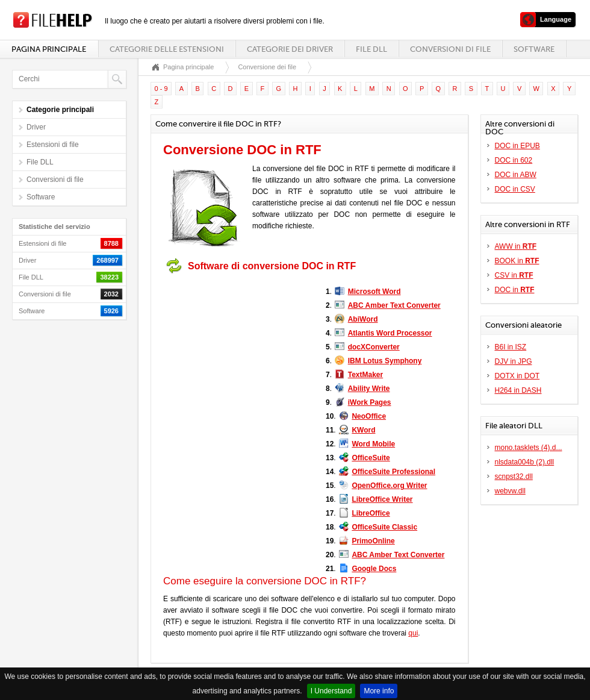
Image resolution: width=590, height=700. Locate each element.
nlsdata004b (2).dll (525, 462)
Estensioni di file (53, 145)
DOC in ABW (516, 175)
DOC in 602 (514, 160)
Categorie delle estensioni (167, 49)
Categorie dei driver (290, 49)
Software (534, 49)
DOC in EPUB (517, 146)
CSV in (514, 275)
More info (379, 691)
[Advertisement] (238, 354)
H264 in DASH (518, 390)
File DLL (371, 49)
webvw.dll (510, 491)
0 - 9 (161, 89)
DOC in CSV (515, 189)
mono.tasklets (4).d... (529, 448)
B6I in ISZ (511, 347)
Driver (36, 127)
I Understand (331, 691)
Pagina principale (49, 49)
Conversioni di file (450, 49)
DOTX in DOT (517, 376)
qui (413, 633)
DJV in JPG (514, 361)
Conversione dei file (267, 67)
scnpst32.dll (514, 477)
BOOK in (517, 261)
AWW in (516, 246)
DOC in (515, 290)
